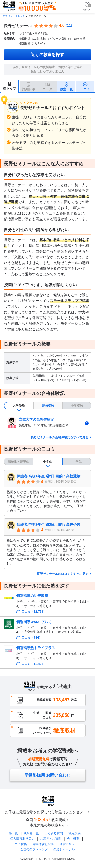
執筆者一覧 (31, 833)
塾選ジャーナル (64, 849)
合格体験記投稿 (43, 844)
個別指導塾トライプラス (36, 648)
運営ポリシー (69, 844)
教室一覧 (66, 89)
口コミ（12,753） (34, 612)
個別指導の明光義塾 (32, 596)
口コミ (85, 89)
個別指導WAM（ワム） (35, 622)
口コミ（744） (32, 638)
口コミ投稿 (19, 844)
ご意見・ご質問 (51, 839)
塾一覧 (13, 833)
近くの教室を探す (48, 55)
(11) (69, 25)
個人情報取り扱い (22, 839)
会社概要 (73, 839)
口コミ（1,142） (33, 664)
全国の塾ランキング (34, 849)
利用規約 (74, 833)
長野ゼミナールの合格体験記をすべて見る (60, 437)
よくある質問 (54, 833)
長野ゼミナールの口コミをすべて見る (63, 574)
